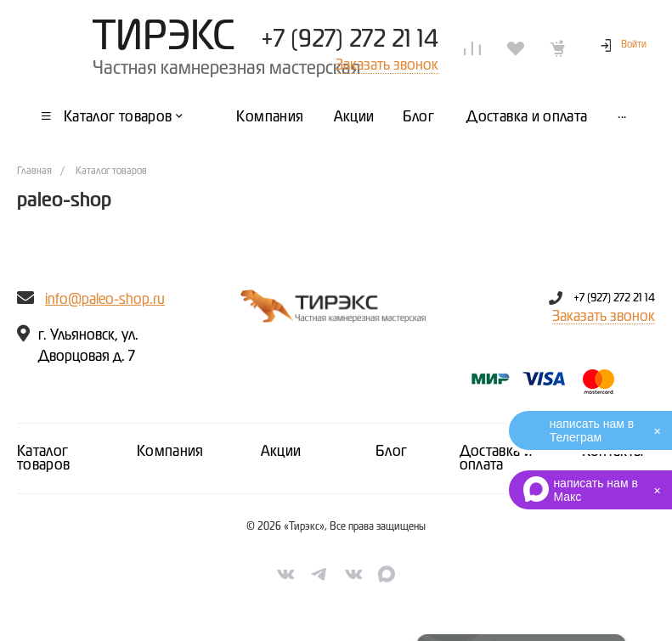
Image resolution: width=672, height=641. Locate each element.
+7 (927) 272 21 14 (350, 40)
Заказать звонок (604, 317)
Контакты (613, 452)
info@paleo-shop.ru (105, 300)
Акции (281, 452)
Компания (170, 452)
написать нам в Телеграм (592, 430)
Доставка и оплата (496, 458)
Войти (634, 45)
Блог (391, 452)
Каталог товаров (44, 458)
